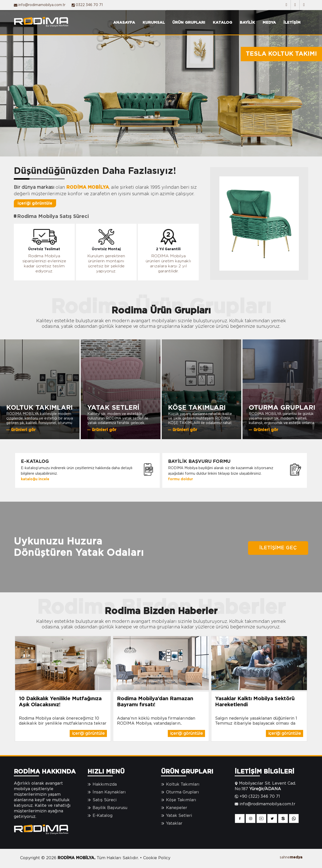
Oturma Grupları (183, 792)
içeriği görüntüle (35, 203)
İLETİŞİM (292, 23)
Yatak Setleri (179, 816)
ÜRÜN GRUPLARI (189, 23)
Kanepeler (177, 808)
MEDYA (269, 23)
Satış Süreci (105, 800)
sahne (291, 857)
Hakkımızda (105, 784)
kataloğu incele (35, 479)
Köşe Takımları (181, 800)
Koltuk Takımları (183, 784)
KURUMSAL (154, 23)
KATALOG (223, 23)
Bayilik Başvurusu (110, 808)
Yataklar (174, 823)
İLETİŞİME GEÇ (278, 548)
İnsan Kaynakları (109, 792)
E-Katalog (103, 816)
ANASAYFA (124, 23)
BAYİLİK (247, 23)
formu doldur (180, 479)
